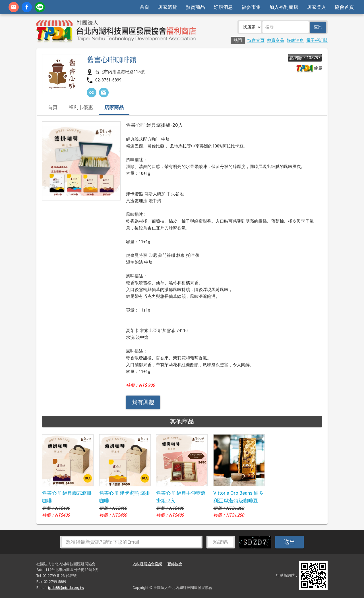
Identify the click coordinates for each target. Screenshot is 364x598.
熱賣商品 (195, 7)
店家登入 (317, 7)
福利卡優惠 (81, 108)
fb (27, 7)
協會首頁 (344, 7)
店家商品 (114, 108)
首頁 (144, 7)
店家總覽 (167, 7)
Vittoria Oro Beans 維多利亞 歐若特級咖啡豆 (238, 497)
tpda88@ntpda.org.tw (66, 588)
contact (14, 7)
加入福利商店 (284, 7)
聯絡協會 (175, 564)
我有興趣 (143, 402)
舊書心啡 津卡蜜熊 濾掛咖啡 (125, 497)
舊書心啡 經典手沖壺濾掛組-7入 (181, 497)
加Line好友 (40, 7)
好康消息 (223, 7)
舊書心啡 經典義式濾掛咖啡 (67, 497)
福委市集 (251, 7)
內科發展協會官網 (147, 564)
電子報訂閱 (317, 40)
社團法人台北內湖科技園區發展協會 (116, 31)
